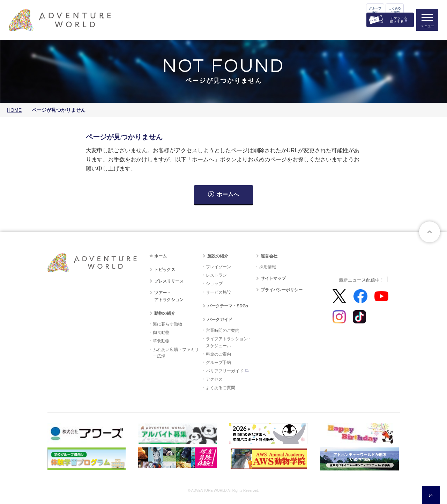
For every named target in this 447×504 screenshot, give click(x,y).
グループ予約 (375, 10)
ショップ (214, 284)
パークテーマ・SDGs (228, 306)
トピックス (165, 270)
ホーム (161, 256)
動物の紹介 (165, 313)
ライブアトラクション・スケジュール (229, 342)
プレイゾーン (218, 267)
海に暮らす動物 (167, 324)
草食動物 (161, 341)
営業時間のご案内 (223, 330)
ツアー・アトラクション (169, 296)
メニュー (427, 26)
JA (431, 495)
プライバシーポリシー (282, 290)
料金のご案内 (218, 354)
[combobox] (431, 495)
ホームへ (228, 194)
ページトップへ (430, 232)
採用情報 (268, 267)
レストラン (216, 275)
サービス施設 (218, 292)
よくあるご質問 (395, 10)
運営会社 (269, 256)
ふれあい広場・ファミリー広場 (176, 353)
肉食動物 (161, 333)
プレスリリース (169, 281)
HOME (14, 110)
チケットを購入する (399, 20)
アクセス (214, 379)
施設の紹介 (218, 256)
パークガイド (220, 320)
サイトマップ (273, 278)
